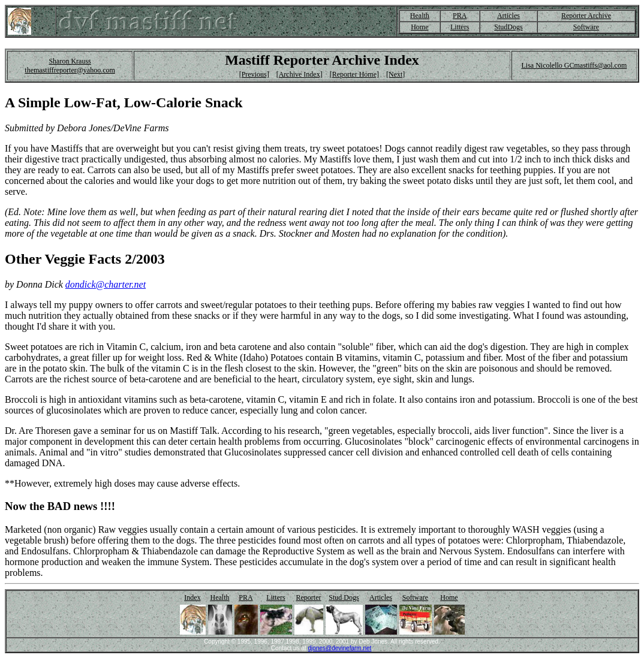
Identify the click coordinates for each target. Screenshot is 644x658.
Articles (508, 16)
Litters (460, 27)
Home (419, 27)
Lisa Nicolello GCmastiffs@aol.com (574, 65)
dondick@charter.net (106, 284)
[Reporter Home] (354, 74)
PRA (460, 16)
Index (192, 597)
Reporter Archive (586, 16)
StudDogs (508, 27)
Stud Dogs (344, 597)
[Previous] (254, 74)
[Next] (395, 74)
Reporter (309, 597)
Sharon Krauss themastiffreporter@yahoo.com (70, 66)
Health (420, 16)
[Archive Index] (300, 74)
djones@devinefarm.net (340, 648)
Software (586, 27)
